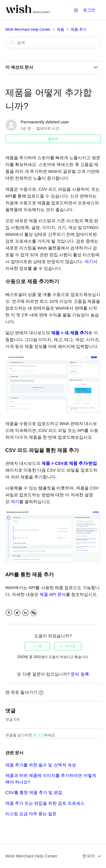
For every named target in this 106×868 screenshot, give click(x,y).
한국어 (89, 856)
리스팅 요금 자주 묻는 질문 (31, 814)
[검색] (53, 43)
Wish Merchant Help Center (28, 29)
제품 (60, 29)
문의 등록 (80, 674)
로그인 (39, 735)
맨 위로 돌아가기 (24, 692)
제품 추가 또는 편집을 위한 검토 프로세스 (45, 803)
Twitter (17, 613)
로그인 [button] (89, 10)
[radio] (37, 646)
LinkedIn (25, 613)
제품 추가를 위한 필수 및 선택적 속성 (41, 765)
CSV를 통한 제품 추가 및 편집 (34, 792)
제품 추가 (79, 29)
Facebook (9, 613)
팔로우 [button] (53, 139)
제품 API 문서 (53, 594)
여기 (89, 261)
